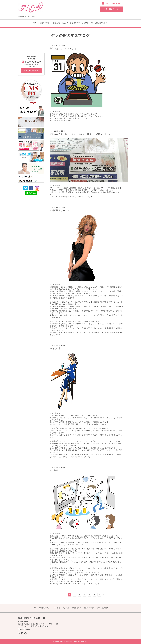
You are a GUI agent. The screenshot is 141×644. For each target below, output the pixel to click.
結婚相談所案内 (101, 23)
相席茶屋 (54, 470)
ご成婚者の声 (75, 23)
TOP (34, 23)
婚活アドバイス (88, 23)
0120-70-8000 (113, 4)
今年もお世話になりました (63, 48)
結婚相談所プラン (45, 23)
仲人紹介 (65, 23)
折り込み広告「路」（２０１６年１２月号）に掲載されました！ (81, 134)
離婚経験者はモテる (59, 210)
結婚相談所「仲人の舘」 (66, 641)
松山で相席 (55, 348)
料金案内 (56, 23)
